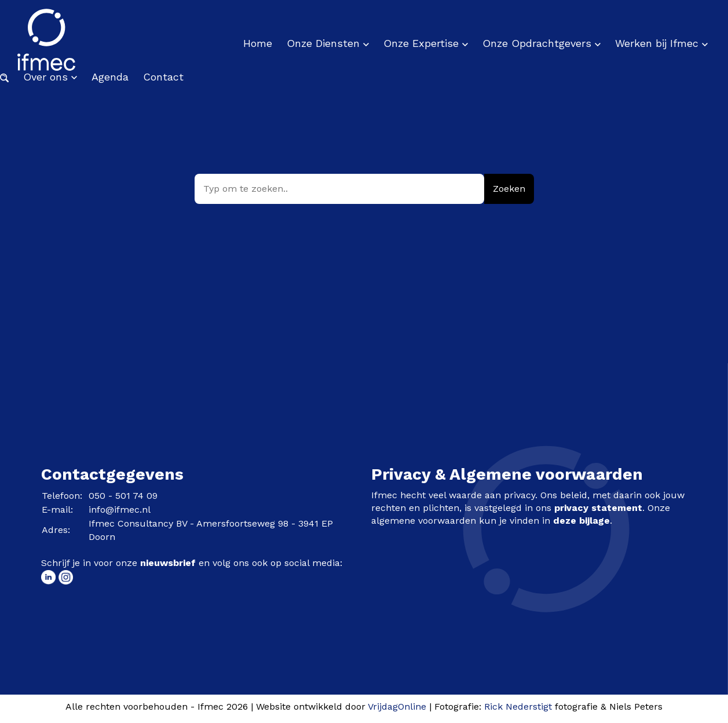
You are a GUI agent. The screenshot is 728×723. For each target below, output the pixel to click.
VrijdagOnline (397, 706)
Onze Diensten (328, 43)
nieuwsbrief (168, 563)
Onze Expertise (426, 43)
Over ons (50, 77)
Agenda (110, 77)
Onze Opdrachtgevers (542, 43)
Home (258, 43)
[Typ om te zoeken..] (339, 189)
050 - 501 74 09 (123, 496)
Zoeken (509, 189)
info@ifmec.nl (120, 510)
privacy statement (598, 508)
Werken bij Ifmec (661, 43)
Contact (163, 77)
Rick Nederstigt (518, 706)
